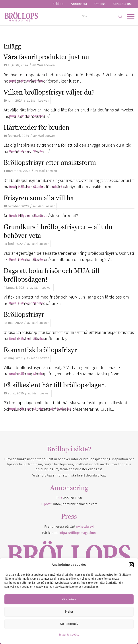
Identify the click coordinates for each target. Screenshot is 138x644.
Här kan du (69, 533)
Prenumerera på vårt (69, 527)
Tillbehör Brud (57, 187)
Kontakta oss (122, 4)
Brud (12, 81)
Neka (69, 611)
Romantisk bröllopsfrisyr (40, 350)
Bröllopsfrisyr (24, 314)
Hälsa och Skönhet (31, 81)
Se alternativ (69, 624)
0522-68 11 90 (72, 498)
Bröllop (58, 4)
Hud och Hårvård (59, 409)
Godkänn (69, 599)
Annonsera (79, 4)
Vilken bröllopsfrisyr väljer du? (49, 92)
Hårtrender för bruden (37, 127)
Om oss (100, 4)
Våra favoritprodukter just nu (46, 57)
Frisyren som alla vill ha (39, 198)
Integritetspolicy (69, 635)
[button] (131, 565)
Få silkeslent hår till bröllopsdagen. (55, 385)
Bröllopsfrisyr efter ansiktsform (50, 163)
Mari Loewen (46, 65)
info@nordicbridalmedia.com (75, 504)
